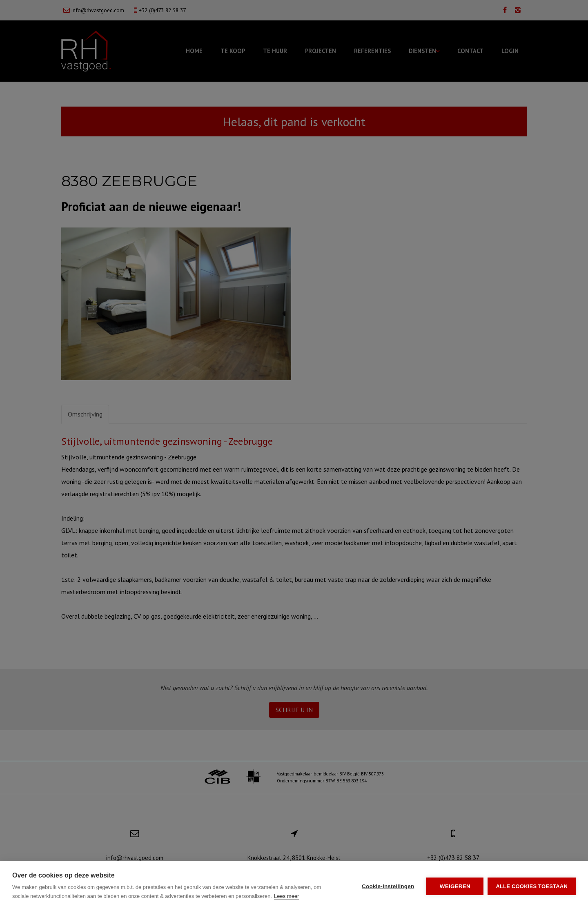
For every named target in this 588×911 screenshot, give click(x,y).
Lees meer (286, 896)
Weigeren (455, 886)
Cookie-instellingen (388, 886)
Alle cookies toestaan (532, 886)
